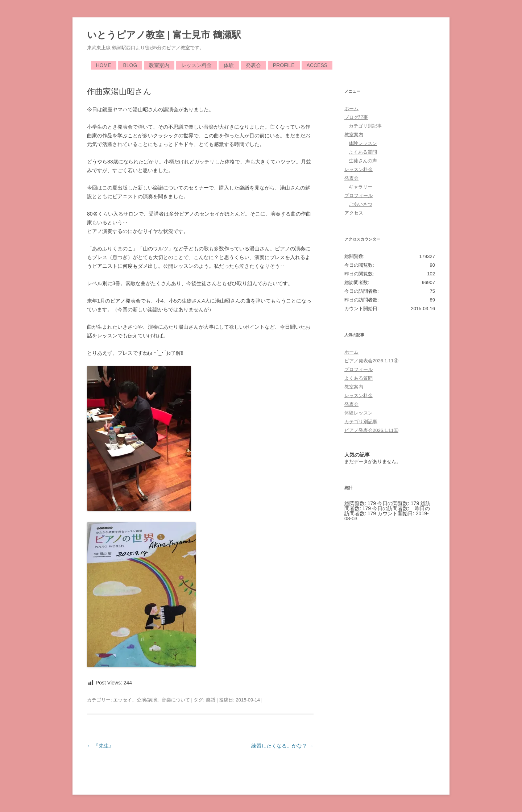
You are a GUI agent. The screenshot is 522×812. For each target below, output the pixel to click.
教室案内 (159, 65)
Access (317, 65)
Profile (284, 65)
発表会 (253, 65)
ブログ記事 (356, 117)
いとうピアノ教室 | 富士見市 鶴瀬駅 (164, 35)
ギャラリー (361, 187)
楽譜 (211, 700)
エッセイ (123, 700)
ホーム (351, 109)
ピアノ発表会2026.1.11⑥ (371, 430)
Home (104, 65)
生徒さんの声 (363, 161)
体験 (229, 65)
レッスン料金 (196, 65)
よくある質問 (363, 152)
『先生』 (100, 746)
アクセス (354, 213)
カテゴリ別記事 (365, 126)
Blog (130, 65)
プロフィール (359, 195)
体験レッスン (363, 143)
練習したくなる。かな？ (282, 746)
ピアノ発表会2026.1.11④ (371, 361)
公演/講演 (147, 700)
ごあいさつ (361, 204)
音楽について (176, 700)
